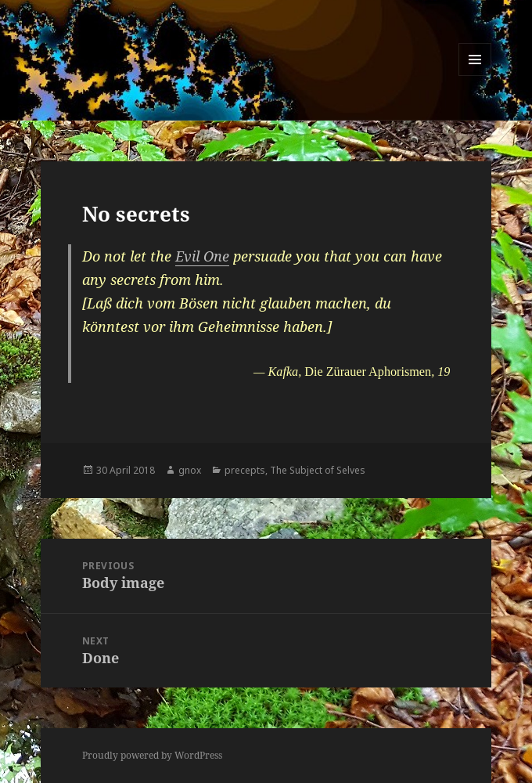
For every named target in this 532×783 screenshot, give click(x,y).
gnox (190, 470)
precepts (245, 470)
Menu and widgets (475, 76)
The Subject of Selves (318, 470)
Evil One (202, 256)
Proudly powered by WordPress (152, 755)
